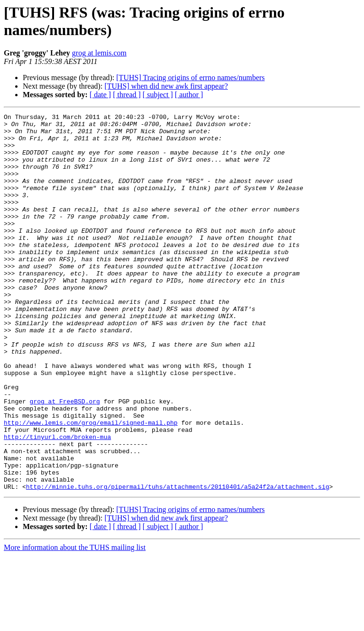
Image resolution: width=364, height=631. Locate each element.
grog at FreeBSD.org (65, 459)
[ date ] (100, 95)
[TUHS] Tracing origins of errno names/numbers (190, 78)
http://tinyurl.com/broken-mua (57, 502)
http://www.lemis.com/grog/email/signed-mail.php (91, 485)
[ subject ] (158, 95)
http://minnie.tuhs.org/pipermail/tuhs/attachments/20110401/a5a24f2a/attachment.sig (178, 562)
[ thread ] (127, 95)
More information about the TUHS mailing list (75, 623)
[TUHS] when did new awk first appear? (166, 86)
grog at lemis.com (99, 53)
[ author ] (189, 95)
